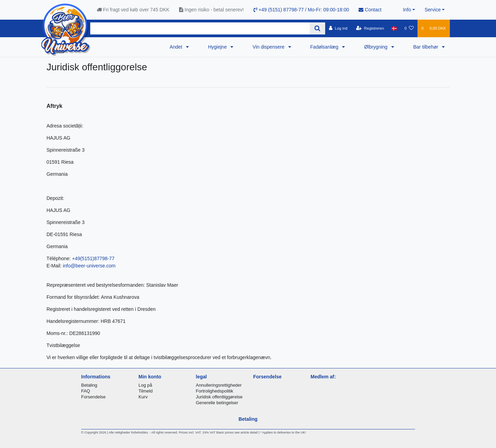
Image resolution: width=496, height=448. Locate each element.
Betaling (89, 385)
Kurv (143, 397)
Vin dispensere (269, 47)
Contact (370, 10)
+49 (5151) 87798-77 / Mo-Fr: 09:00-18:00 (301, 10)
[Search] (317, 28)
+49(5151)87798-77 (93, 258)
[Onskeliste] (409, 28)
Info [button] (407, 10)
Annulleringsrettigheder (219, 385)
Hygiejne (218, 47)
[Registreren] (370, 28)
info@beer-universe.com (89, 266)
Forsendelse (94, 397)
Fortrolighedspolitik (215, 391)
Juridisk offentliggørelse (219, 397)
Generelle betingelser (217, 403)
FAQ (86, 391)
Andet (176, 47)
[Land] (394, 28)
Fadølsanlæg (325, 47)
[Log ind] (338, 28)
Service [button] (433, 10)
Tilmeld (146, 391)
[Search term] (200, 28)
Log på (145, 385)
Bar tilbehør (426, 47)
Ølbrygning (376, 47)
